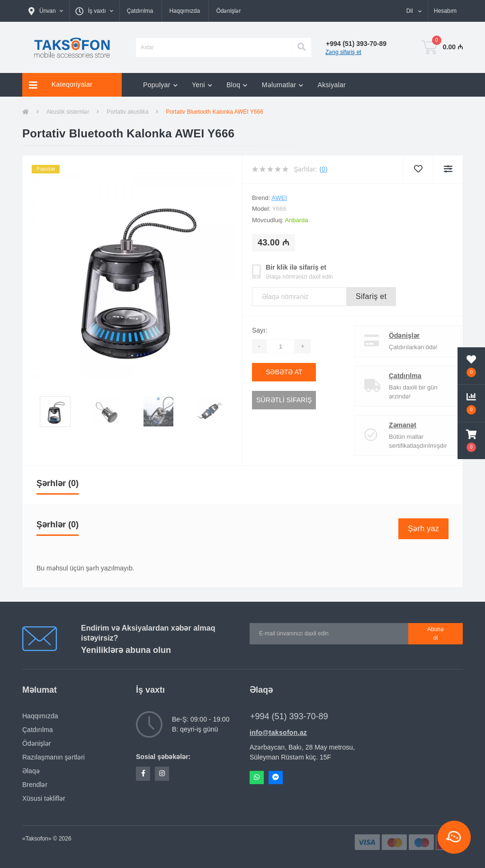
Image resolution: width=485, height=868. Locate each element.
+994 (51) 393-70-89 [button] (289, 716)
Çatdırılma (140, 11)
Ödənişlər (228, 11)
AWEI (279, 198)
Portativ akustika (127, 112)
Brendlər (35, 785)
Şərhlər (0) (58, 483)
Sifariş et (371, 296)
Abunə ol (436, 633)
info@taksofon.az (278, 732)
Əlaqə (31, 771)
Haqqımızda (184, 11)
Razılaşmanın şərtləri (54, 757)
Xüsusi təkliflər (44, 798)
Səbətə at (284, 372)
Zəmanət (395, 425)
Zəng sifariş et (343, 52)
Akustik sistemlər (68, 112)
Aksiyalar (332, 85)
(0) (323, 169)
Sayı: (260, 330)
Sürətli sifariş (284, 400)
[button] (46, 11)
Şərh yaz (423, 529)
